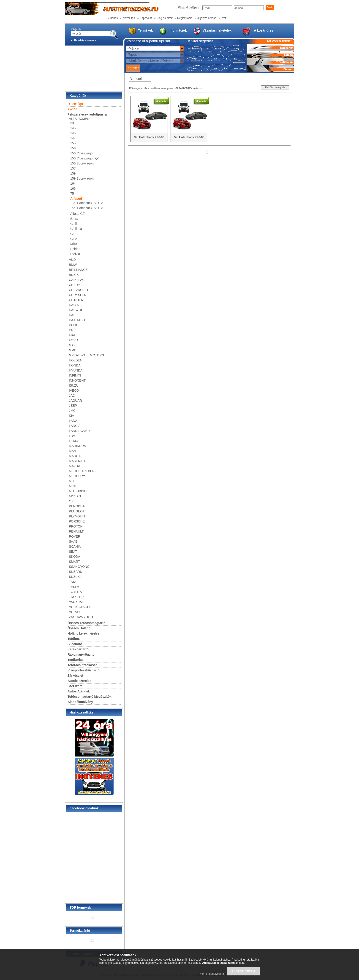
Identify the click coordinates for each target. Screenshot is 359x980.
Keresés (133, 68)
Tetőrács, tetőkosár (82, 665)
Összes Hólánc (79, 628)
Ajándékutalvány (80, 702)
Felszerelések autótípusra (159, 88)
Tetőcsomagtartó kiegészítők (90, 697)
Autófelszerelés (79, 681)
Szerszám (75, 686)
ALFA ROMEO (184, 88)
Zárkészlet (75, 676)
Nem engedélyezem (212, 974)
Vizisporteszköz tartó (84, 670)
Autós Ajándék (79, 691)
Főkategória (136, 88)
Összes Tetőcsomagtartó (86, 623)
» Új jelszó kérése (205, 18)
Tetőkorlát (75, 660)
